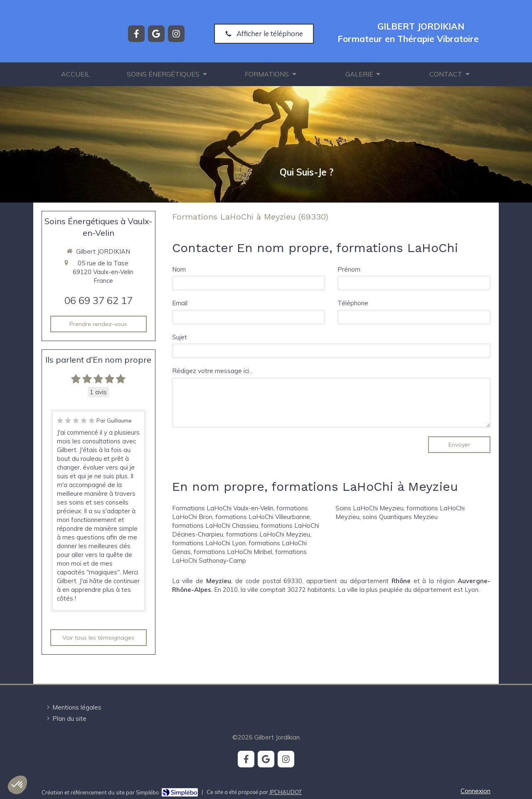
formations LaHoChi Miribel (233, 552)
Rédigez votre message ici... (212, 371)
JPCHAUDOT (286, 792)
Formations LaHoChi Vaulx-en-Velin (223, 508)
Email (180, 303)
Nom (179, 269)
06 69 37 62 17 (99, 300)
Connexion (475, 791)
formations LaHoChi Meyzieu (268, 534)
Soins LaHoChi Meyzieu (369, 508)
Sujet (180, 337)
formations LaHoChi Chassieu (215, 526)
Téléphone (353, 303)
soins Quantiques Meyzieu (400, 517)
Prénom (349, 269)
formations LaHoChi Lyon (209, 543)
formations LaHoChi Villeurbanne (263, 517)
